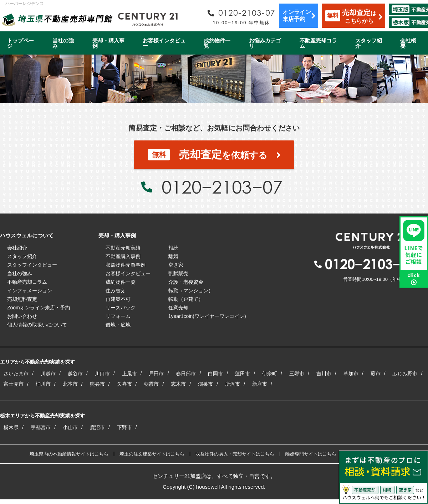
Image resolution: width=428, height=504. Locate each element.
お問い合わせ (22, 316)
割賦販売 (178, 273)
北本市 (70, 384)
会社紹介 (17, 248)
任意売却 (178, 308)
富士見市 (14, 384)
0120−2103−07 (222, 187)
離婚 (173, 256)
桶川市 (43, 384)
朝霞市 (151, 384)
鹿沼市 (97, 427)
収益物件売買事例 (126, 265)
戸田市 (156, 374)
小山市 (70, 427)
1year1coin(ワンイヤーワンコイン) (207, 316)
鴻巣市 (205, 384)
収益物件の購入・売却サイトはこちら (235, 454)
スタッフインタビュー (32, 265)
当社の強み (63, 43)
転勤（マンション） (191, 290)
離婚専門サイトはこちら (311, 454)
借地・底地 (118, 325)
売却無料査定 (22, 299)
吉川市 (324, 374)
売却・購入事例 (108, 43)
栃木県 (11, 427)
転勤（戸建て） (186, 299)
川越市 (48, 374)
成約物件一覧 (217, 43)
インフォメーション (30, 290)
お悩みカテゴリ (265, 43)
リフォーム (118, 316)
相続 (173, 248)
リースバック (121, 308)
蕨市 (376, 374)
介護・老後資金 (186, 282)
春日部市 (186, 374)
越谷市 (75, 374)
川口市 (102, 374)
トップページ (21, 43)
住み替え (116, 290)
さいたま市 (16, 374)
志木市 (178, 384)
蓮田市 (243, 374)
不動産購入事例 (123, 256)
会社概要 (408, 43)
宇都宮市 (41, 427)
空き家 (176, 265)
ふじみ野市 (405, 374)
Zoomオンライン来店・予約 (39, 308)
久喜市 (124, 384)
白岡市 (215, 374)
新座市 (260, 384)
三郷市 (297, 374)
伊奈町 (270, 374)
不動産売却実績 (123, 248)
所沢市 (233, 384)
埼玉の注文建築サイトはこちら (152, 454)
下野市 (124, 427)
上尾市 (129, 374)
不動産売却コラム (318, 43)
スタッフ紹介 (369, 43)
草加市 (351, 374)
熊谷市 (97, 384)
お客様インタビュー (164, 43)
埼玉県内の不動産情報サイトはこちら (69, 454)
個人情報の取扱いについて (37, 325)
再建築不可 (118, 299)
